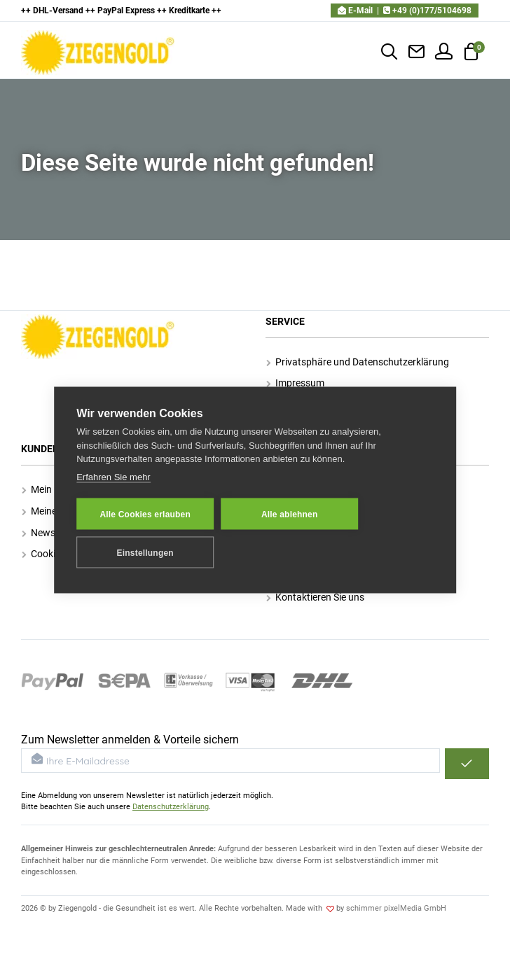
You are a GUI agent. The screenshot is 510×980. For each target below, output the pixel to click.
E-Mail (355, 10)
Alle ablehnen (290, 514)
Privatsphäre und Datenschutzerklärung (358, 362)
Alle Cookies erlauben (145, 514)
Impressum (295, 383)
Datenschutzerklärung (171, 807)
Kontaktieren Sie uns (315, 597)
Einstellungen (145, 552)
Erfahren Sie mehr (113, 476)
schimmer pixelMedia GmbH (396, 908)
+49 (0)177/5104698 (427, 10)
